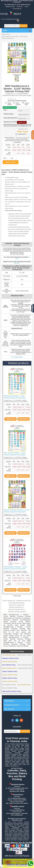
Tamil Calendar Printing (9, 655)
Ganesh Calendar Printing (9, 668)
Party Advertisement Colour (12, 118)
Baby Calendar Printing (24, 685)
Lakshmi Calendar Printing (10, 671)
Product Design (9, 114)
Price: (20, 132)
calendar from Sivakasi (15, 605)
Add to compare (18, 103)
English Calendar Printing (24, 655)
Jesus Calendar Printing (9, 685)
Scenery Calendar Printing (9, 688)
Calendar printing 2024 (16, 607)
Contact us (33, 135)
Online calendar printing (15, 603)
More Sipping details (17, 357)
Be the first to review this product (17, 101)
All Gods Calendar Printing (10, 662)
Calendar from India (22, 601)
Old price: (21, 129)
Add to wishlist (10, 104)
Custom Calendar (7, 601)
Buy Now (17, 263)
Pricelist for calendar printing (16, 612)
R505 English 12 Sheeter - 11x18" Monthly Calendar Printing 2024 (16, 568)
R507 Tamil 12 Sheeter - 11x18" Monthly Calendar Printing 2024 (15, 454)
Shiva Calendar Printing (9, 665)
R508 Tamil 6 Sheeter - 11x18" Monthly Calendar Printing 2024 (15, 397)
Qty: (5, 158)
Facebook (13, 720)
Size (5, 110)
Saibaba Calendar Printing (9, 678)
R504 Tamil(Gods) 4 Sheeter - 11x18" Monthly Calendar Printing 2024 (17, 511)
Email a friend (27, 103)
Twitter (17, 720)
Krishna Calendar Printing (24, 665)
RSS (21, 720)
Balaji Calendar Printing (25, 668)
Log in (26, 7)
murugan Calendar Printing (10, 675)
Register (20, 7)
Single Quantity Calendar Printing (11, 691)
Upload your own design (11, 122)
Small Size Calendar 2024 (16, 609)
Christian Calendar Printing (10, 681)
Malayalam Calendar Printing (10, 658)
